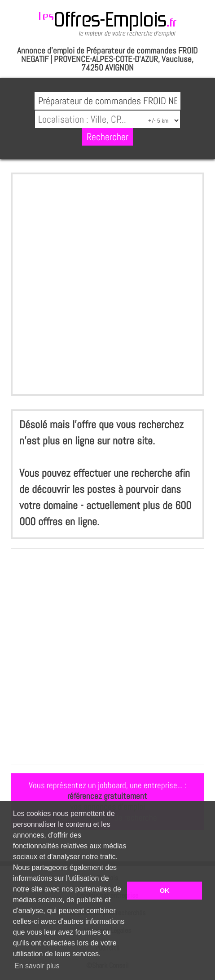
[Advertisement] (107, 284)
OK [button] (165, 891)
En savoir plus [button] (37, 966)
